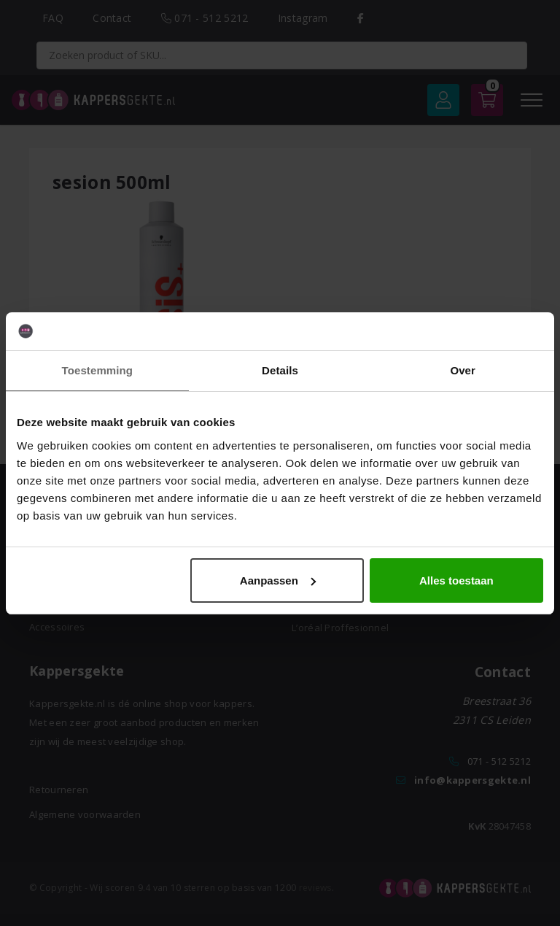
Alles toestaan (456, 580)
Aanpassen (278, 580)
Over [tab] (463, 370)
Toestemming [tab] (98, 370)
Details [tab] (280, 370)
